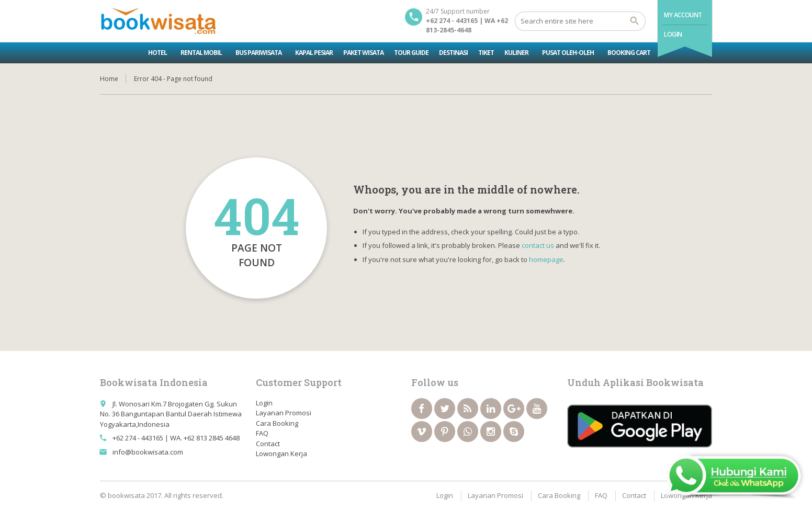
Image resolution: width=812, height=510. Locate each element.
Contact (268, 444)
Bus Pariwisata (258, 53)
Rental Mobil (201, 53)
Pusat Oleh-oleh (568, 53)
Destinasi (453, 53)
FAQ (262, 433)
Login (673, 34)
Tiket (486, 53)
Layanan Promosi (284, 413)
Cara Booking (277, 423)
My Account (683, 15)
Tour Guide (411, 53)
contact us (538, 245)
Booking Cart (629, 53)
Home (109, 79)
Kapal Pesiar (314, 53)
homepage (546, 259)
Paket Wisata (363, 53)
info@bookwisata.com (148, 452)
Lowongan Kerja (281, 454)
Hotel (157, 53)
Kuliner (516, 53)
